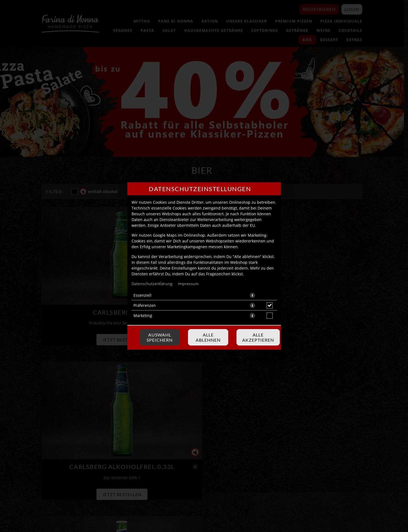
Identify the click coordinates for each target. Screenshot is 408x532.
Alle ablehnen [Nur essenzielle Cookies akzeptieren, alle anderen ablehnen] (208, 337)
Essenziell (142, 295)
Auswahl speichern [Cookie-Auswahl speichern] (160, 337)
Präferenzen (145, 305)
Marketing (143, 315)
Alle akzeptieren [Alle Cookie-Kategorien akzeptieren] (258, 337)
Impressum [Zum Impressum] (188, 284)
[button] (252, 295)
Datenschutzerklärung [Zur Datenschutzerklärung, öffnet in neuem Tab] (152, 284)
